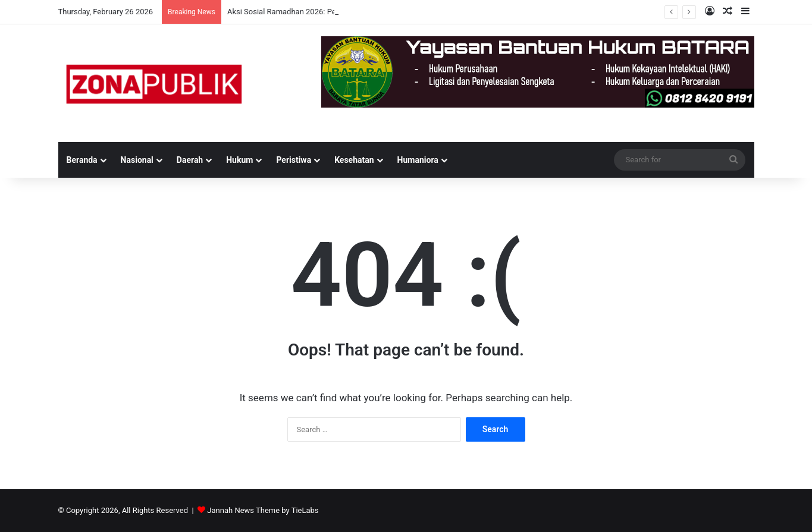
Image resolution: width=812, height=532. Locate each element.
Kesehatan (354, 160)
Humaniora (418, 160)
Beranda (82, 160)
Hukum (239, 160)
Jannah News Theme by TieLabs (263, 510)
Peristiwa (294, 160)
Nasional (137, 160)
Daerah (190, 160)
